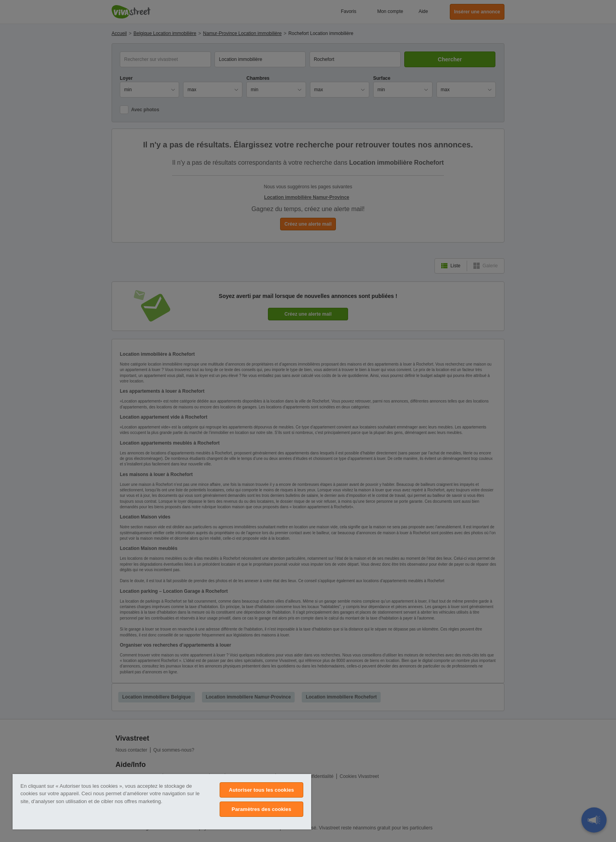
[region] (162, 802)
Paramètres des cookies (262, 809)
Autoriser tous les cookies (261, 790)
